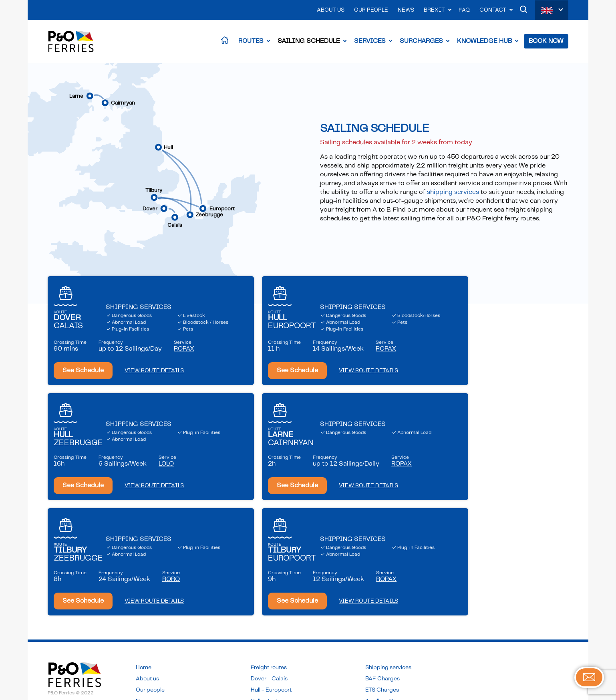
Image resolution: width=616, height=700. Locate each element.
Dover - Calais (269, 572)
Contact (493, 10)
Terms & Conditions (73, 601)
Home (144, 561)
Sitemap (59, 635)
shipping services (453, 194)
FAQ (464, 10)
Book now (378, 634)
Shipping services (388, 561)
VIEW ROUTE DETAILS (154, 379)
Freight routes (269, 561)
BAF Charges (382, 572)
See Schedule (83, 378)
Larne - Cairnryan (273, 605)
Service (184, 354)
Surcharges (421, 42)
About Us (331, 10)
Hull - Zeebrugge (273, 594)
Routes (251, 42)
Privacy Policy (66, 613)
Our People (371, 10)
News (406, 10)
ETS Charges (382, 583)
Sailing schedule (386, 617)
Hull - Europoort (271, 583)
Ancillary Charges (388, 594)
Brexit (434, 10)
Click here (263, 665)
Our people (150, 583)
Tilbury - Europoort (275, 628)
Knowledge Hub (484, 42)
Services (370, 42)
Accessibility (64, 624)
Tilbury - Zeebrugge (277, 617)
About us (147, 572)
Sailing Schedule (309, 42)
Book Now (546, 42)
